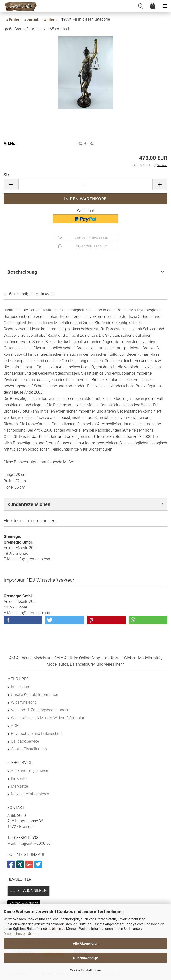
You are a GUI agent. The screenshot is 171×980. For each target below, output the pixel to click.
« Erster (13, 20)
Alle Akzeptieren (86, 944)
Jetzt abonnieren (28, 891)
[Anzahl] (85, 184)
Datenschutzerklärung (20, 934)
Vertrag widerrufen (24, 903)
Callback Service (25, 741)
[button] (11, 184)
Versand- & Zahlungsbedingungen (40, 710)
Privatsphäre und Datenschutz (37, 733)
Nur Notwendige (86, 958)
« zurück (32, 20)
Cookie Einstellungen (85, 970)
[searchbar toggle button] (141, 6)
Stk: (7, 175)
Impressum (21, 687)
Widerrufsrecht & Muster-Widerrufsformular (48, 718)
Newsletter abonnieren (30, 794)
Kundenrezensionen (29, 504)
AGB (15, 726)
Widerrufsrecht (23, 702)
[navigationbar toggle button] (165, 6)
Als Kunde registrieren (30, 771)
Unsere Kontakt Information (35, 694)
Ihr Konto (19, 778)
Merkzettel (20, 786)
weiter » (51, 20)
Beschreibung (22, 272)
